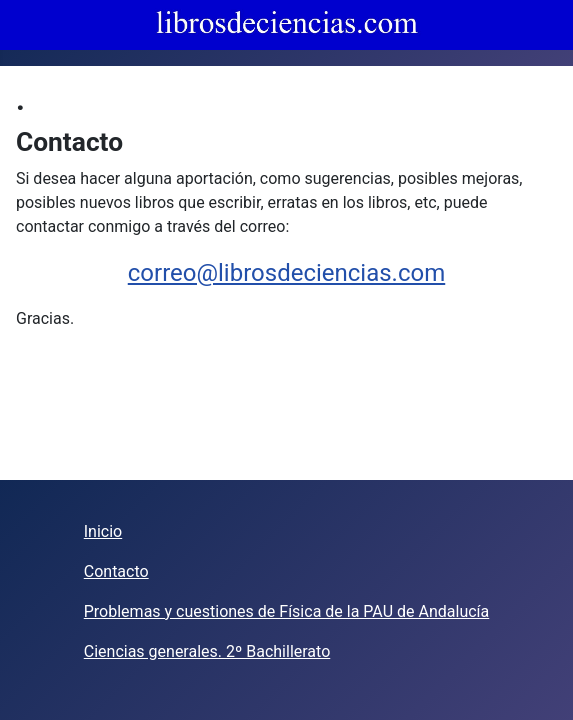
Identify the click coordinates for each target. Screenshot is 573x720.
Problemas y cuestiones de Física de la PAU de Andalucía (286, 611)
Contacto (116, 571)
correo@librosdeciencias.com (286, 273)
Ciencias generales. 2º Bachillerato (207, 651)
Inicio (103, 531)
